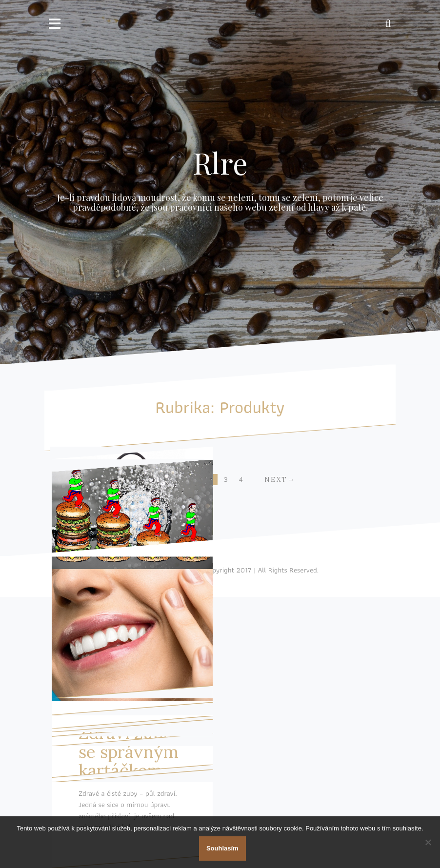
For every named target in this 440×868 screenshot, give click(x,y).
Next (276, 480)
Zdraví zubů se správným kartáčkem (129, 751)
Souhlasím (222, 848)
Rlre (220, 162)
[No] (428, 842)
